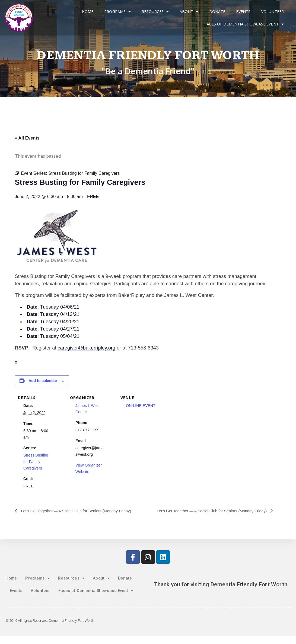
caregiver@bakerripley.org (87, 348)
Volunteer (273, 12)
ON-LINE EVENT (141, 406)
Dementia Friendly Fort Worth (148, 55)
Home (88, 12)
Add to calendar (43, 381)
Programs (117, 12)
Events (243, 12)
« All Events (27, 138)
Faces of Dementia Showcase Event (244, 24)
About (189, 12)
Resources (155, 12)
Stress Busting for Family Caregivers (36, 462)
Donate (217, 12)
